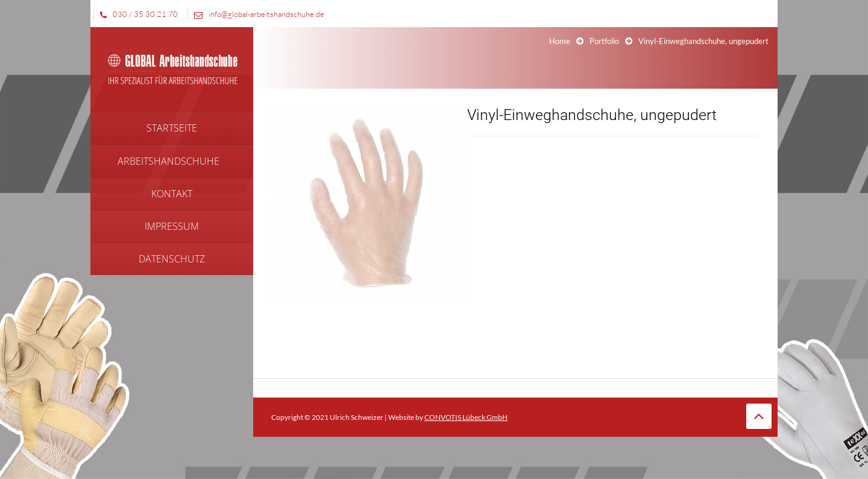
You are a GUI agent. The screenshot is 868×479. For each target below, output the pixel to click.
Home (560, 41)
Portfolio (604, 41)
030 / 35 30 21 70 (136, 14)
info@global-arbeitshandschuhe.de (256, 14)
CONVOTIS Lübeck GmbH (466, 417)
